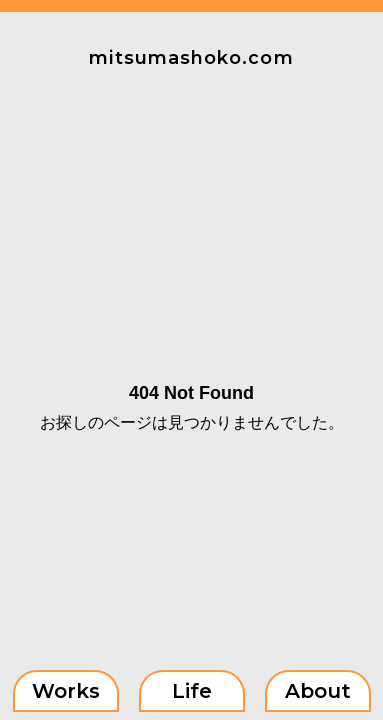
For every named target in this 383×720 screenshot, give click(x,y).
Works (66, 691)
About (318, 691)
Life (192, 691)
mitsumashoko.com (191, 58)
